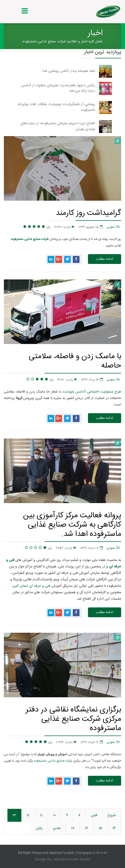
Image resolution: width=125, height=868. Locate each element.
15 (100, 828)
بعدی (57, 828)
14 (114, 828)
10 (54, 815)
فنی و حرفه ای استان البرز (32, 586)
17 (73, 828)
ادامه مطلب (105, 259)
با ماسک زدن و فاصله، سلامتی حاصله (75, 361)
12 (28, 815)
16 (87, 828)
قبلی (94, 815)
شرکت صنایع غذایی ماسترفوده (53, 761)
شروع (112, 815)
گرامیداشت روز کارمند (88, 213)
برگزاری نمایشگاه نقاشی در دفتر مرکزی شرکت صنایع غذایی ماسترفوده (73, 719)
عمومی (111, 227)
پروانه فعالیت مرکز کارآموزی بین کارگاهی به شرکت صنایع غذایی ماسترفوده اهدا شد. (72, 525)
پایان (39, 828)
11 (41, 815)
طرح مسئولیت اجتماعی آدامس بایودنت (92, 392)
